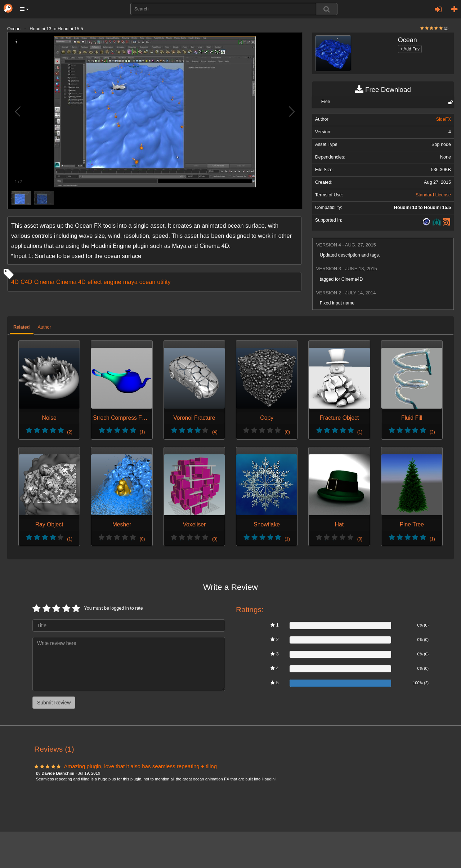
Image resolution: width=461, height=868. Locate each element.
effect (95, 282)
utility (164, 282)
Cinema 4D (71, 282)
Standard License (433, 195)
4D (15, 282)
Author (44, 327)
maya (130, 282)
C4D (26, 282)
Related (22, 327)
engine (113, 282)
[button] (24, 9)
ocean (147, 282)
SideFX (444, 119)
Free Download (383, 90)
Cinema (44, 282)
